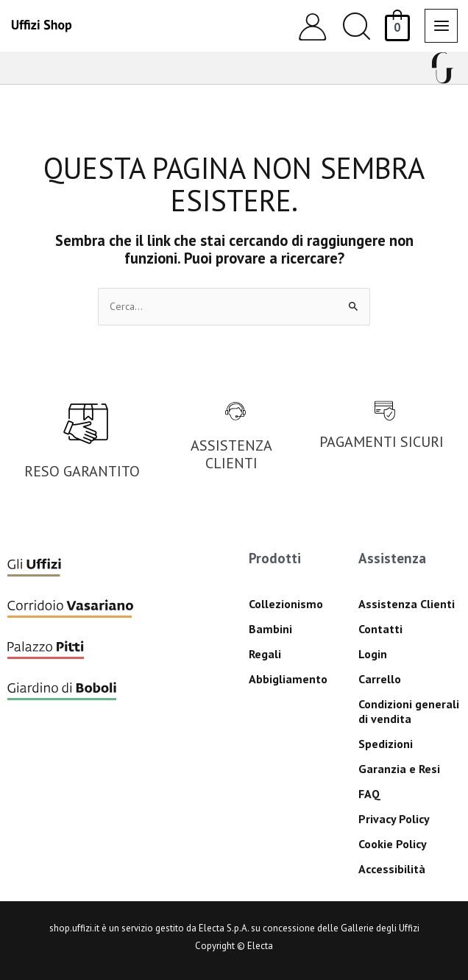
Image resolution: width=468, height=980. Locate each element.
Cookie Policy (393, 844)
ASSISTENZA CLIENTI (231, 454)
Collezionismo (286, 604)
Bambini (270, 629)
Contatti (380, 629)
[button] (357, 26)
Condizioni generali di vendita (409, 711)
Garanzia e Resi (399, 769)
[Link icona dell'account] (312, 26)
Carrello (380, 679)
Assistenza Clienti (407, 604)
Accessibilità (392, 869)
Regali (265, 654)
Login (373, 654)
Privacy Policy (394, 819)
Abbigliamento (288, 679)
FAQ (369, 794)
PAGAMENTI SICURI (382, 442)
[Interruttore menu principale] (441, 25)
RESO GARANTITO (82, 471)
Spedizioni (386, 744)
